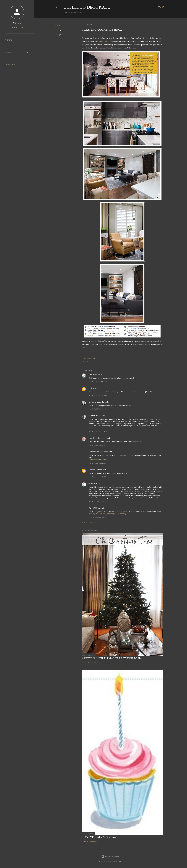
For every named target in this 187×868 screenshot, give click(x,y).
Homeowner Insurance (98, 452)
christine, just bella (96, 402)
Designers (60, 35)
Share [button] (58, 25)
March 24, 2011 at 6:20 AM (98, 463)
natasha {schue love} (97, 438)
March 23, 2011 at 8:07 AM (98, 381)
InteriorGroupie (95, 416)
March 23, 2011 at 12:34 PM (98, 409)
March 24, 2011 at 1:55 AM (97, 445)
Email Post (91, 359)
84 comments (92, 842)
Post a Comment (89, 522)
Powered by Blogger (110, 857)
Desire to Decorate (87, 7)
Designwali (93, 374)
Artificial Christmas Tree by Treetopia (112, 658)
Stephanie (93, 483)
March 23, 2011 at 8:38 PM (98, 431)
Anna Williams (117, 861)
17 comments (92, 663)
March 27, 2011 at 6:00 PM (98, 501)
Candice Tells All (103, 41)
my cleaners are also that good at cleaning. (110, 514)
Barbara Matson (95, 470)
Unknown (93, 388)
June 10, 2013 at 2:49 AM (97, 517)
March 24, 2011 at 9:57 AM (98, 477)
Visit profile (17, 28)
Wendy (17, 23)
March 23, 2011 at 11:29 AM (98, 395)
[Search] (162, 7)
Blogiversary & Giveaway (100, 837)
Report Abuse (11, 65)
